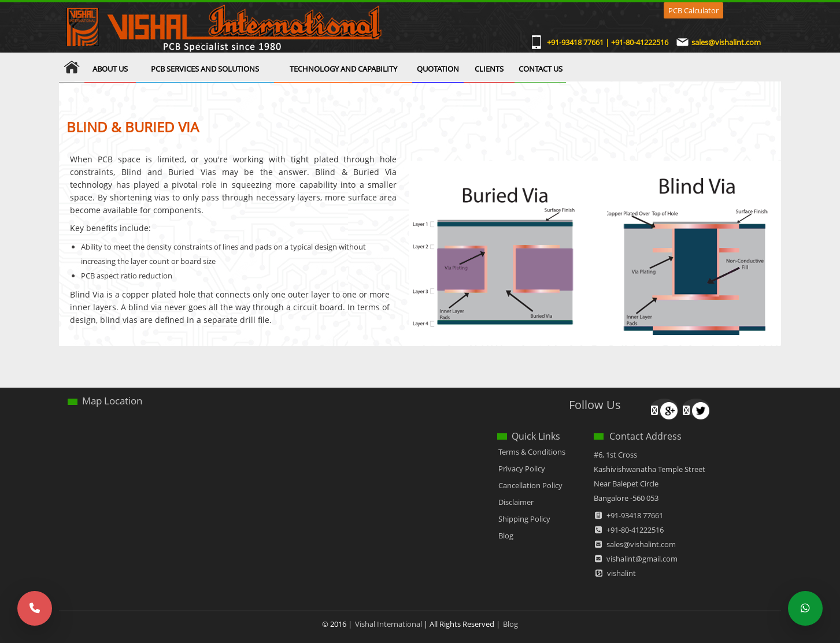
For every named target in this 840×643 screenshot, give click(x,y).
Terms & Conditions (532, 452)
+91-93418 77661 (635, 515)
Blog (506, 536)
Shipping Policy (524, 519)
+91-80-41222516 (635, 530)
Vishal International (388, 624)
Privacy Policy (522, 469)
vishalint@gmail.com (642, 559)
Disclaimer (516, 502)
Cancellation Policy (530, 485)
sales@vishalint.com (726, 43)
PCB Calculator (693, 10)
